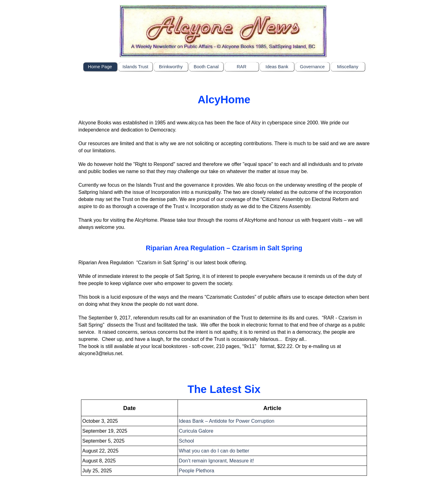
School (186, 441)
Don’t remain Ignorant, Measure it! (216, 461)
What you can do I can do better (214, 451)
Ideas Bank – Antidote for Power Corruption (227, 421)
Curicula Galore (196, 431)
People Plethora (197, 471)
